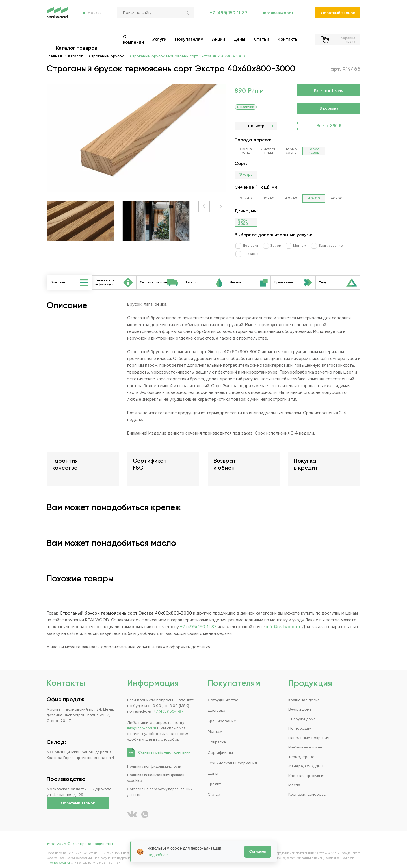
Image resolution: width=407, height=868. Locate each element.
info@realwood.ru (278, 17)
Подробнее (158, 855)
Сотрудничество (223, 694)
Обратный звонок (338, 17)
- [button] (239, 126)
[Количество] (248, 126)
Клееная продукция (307, 770)
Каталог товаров (78, 37)
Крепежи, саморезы (307, 789)
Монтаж (291, 245)
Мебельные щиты (305, 741)
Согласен (258, 851)
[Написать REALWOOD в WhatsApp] (145, 809)
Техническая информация (232, 757)
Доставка (248, 245)
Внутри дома (300, 704)
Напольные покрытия (309, 732)
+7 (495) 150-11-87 (226, 17)
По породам (300, 722)
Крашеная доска (304, 694)
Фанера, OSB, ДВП (306, 760)
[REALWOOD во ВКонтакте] (132, 809)
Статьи (214, 789)
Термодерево (301, 751)
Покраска (349, 245)
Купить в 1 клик (328, 90)
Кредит (214, 778)
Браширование (319, 245)
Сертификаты (220, 747)
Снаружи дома (302, 713)
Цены (213, 768)
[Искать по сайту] (185, 17)
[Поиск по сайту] (154, 17)
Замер (270, 245)
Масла (294, 779)
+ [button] (272, 126)
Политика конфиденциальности (157, 760)
